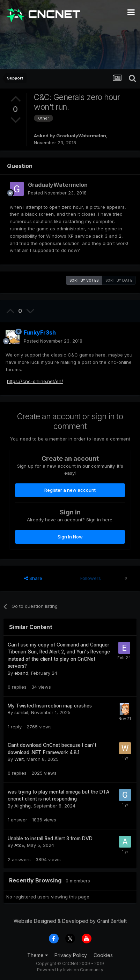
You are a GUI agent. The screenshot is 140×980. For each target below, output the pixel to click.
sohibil (21, 712)
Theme (38, 955)
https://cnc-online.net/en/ (35, 381)
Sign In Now (70, 537)
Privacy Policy (71, 955)
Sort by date (119, 280)
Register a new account (70, 490)
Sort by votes (84, 280)
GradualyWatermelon (81, 136)
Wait (19, 759)
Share (33, 578)
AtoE (19, 845)
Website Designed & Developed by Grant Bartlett (70, 921)
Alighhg (23, 806)
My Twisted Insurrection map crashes (50, 706)
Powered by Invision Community (70, 970)
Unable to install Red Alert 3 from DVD (50, 839)
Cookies (103, 955)
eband (21, 673)
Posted (57, 193)
